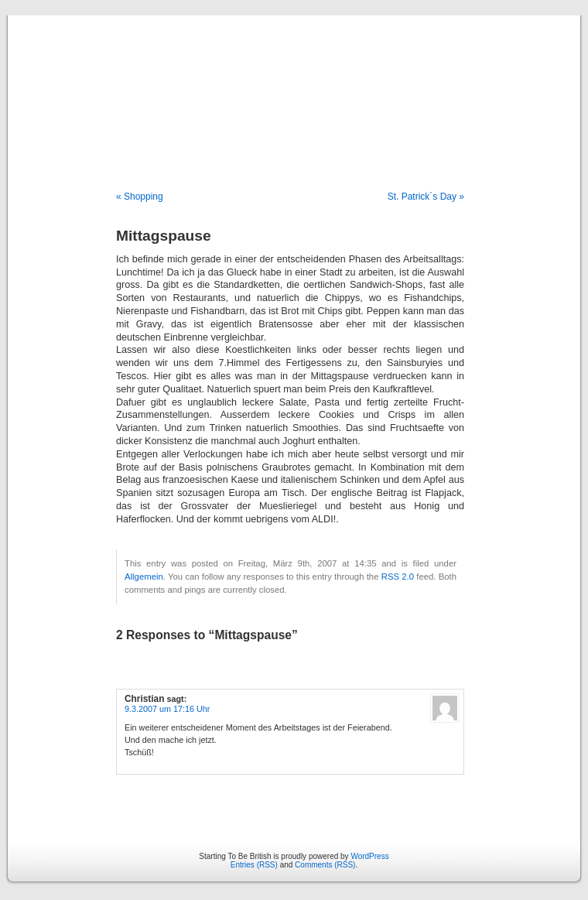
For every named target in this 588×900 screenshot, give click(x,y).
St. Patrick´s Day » (426, 197)
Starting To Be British (294, 87)
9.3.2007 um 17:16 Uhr (167, 709)
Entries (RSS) (254, 865)
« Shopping (140, 197)
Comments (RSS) (325, 865)
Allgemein (144, 577)
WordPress (369, 856)
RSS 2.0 (398, 577)
